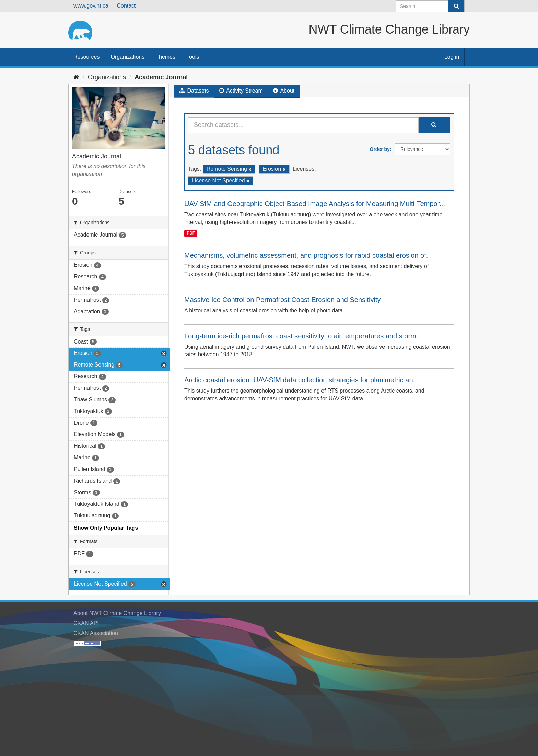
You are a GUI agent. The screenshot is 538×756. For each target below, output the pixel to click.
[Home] (76, 77)
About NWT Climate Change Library (117, 613)
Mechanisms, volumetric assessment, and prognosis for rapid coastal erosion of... (308, 255)
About (284, 91)
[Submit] (456, 6)
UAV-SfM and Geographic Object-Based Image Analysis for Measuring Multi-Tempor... (315, 204)
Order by (380, 149)
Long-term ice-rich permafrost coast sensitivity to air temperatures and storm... (303, 336)
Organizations (127, 57)
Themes (165, 57)
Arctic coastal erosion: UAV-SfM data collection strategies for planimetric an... (301, 380)
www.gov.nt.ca (91, 6)
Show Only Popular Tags (106, 528)
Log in (452, 57)
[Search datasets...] (303, 125)
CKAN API (86, 623)
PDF (191, 233)
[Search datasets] (430, 6)
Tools (193, 57)
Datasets (194, 91)
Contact (126, 6)
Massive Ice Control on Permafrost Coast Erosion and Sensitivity (282, 300)
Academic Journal (161, 77)
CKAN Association (96, 633)
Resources (86, 57)
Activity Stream (241, 91)
